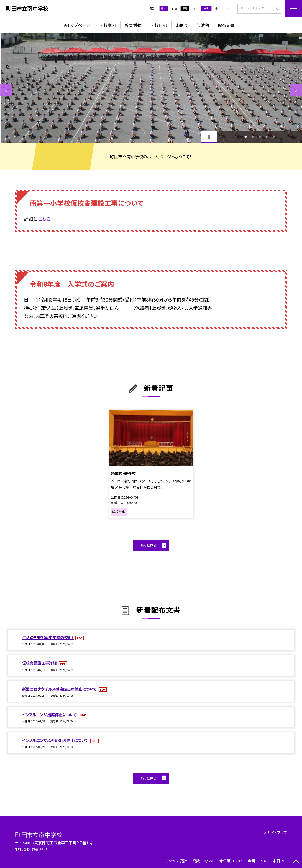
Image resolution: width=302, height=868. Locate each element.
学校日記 (159, 25)
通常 (163, 8)
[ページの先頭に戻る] (296, 862)
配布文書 (226, 25)
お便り (182, 25)
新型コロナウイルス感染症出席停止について (60, 689)
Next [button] (296, 90)
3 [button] (260, 137)
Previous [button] (6, 90)
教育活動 (133, 25)
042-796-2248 (36, 849)
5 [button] (274, 137)
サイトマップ (277, 832)
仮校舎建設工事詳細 (40, 663)
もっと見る (148, 545)
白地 (174, 8)
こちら (44, 219)
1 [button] (246, 137)
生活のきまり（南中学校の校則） (48, 637)
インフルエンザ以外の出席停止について (56, 740)
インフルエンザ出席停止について (50, 715)
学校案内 (108, 25)
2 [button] (253, 137)
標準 (206, 8)
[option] (151, 88)
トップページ (79, 25)
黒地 (185, 8)
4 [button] (267, 137)
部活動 (203, 25)
